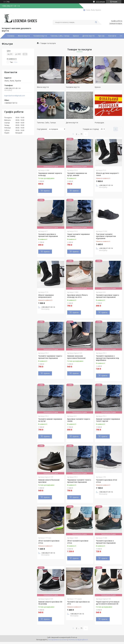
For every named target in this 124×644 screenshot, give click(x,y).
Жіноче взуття (24, 36)
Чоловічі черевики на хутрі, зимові (77, 174)
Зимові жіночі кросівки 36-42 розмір (50, 603)
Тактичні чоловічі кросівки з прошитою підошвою (106, 236)
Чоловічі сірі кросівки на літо (78, 603)
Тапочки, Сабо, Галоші (60, 36)
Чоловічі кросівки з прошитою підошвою (48, 235)
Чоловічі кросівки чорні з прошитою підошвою (108, 296)
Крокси (76, 36)
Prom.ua (74, 637)
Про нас (101, 36)
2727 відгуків (100, 2)
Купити (47, 191)
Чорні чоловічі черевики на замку (78, 235)
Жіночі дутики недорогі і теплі (107, 174)
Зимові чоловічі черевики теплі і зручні (108, 420)
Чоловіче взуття (40, 36)
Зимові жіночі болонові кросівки (49, 481)
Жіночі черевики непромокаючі (46, 296)
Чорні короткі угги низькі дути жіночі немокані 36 (108, 603)
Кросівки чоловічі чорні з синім (79, 420)
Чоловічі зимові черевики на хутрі (50, 420)
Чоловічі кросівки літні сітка (107, 481)
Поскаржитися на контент (58, 640)
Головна (11, 36)
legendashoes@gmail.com (15, 96)
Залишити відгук (116, 23)
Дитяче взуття (88, 36)
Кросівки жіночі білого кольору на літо (77, 296)
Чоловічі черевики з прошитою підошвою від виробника (108, 358)
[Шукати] (96, 22)
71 (81, 134)
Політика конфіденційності (78, 640)
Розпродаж (99, 123)
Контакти (112, 36)
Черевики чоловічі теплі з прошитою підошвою (79, 481)
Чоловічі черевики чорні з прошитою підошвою (50, 357)
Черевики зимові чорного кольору (50, 174)
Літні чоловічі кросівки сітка (49, 542)
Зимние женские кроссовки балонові (76, 357)
